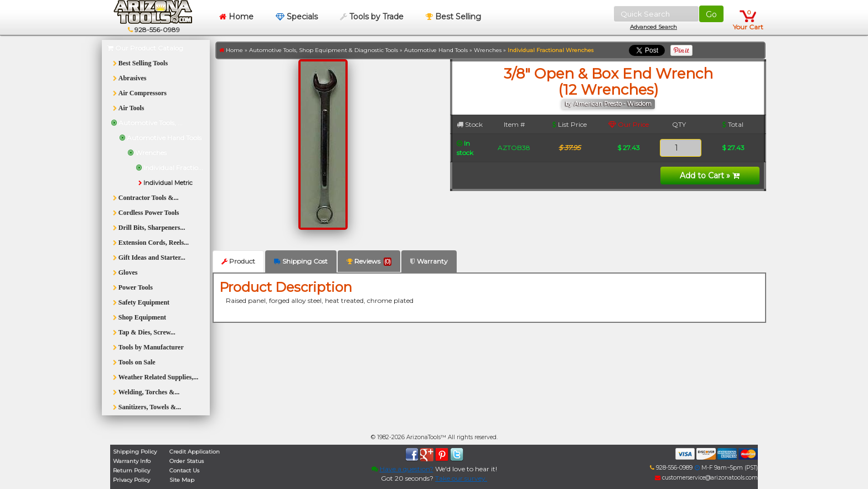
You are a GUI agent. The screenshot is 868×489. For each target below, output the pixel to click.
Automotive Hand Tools (436, 50)
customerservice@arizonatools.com (706, 478)
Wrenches (488, 50)
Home (236, 17)
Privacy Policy (131, 480)
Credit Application (195, 452)
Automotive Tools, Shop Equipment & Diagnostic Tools (324, 50)
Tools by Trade (372, 17)
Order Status (187, 461)
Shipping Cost (301, 261)
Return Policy (131, 470)
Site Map (182, 480)
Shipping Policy (135, 452)
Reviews (369, 261)
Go (711, 14)
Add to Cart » (710, 176)
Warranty (429, 261)
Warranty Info (132, 461)
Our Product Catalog (145, 48)
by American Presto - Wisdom (608, 104)
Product (238, 261)
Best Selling (453, 17)
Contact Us (184, 470)
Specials (297, 17)
